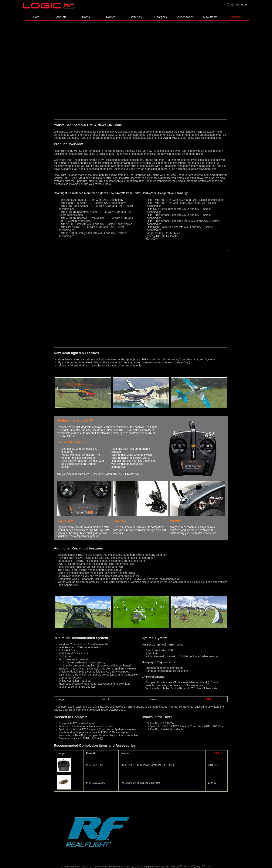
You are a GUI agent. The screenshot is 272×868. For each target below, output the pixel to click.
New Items (210, 17)
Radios (111, 17)
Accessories (185, 17)
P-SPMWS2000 (96, 783)
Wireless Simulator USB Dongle (141, 783)
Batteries (136, 17)
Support (235, 17)
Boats (86, 17)
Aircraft (61, 17)
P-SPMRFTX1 (95, 765)
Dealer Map (170, 138)
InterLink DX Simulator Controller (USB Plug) (148, 765)
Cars (36, 17)
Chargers (161, 17)
